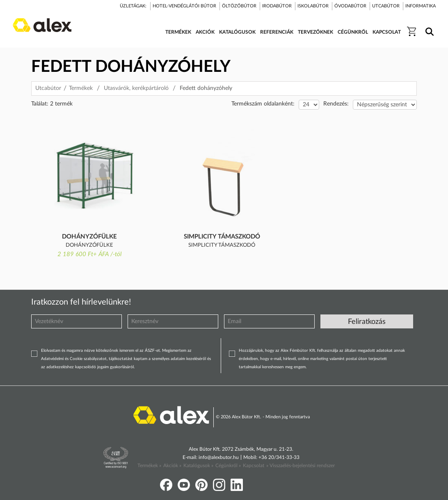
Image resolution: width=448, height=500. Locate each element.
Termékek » (149, 466)
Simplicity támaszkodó (222, 237)
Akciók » (172, 466)
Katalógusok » (198, 466)
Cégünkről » (228, 466)
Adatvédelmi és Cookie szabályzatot (74, 359)
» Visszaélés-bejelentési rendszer (301, 466)
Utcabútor (48, 88)
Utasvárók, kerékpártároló (136, 88)
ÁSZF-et (152, 351)
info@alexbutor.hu (219, 457)
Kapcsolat (254, 466)
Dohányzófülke (89, 237)
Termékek (81, 88)
